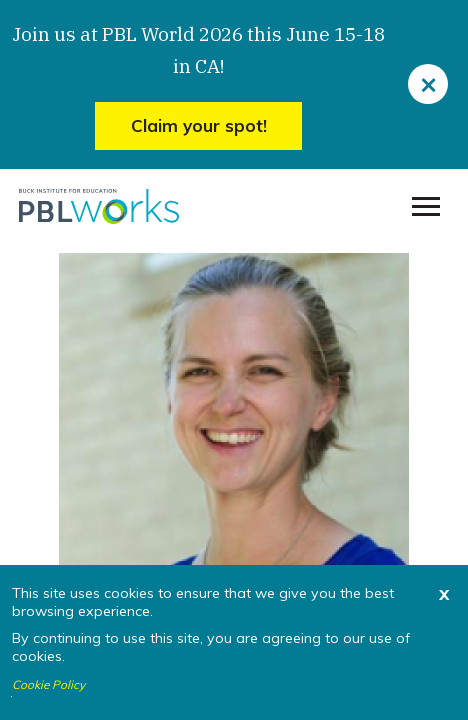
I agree (11, 696)
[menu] (426, 207)
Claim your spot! (199, 125)
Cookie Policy (48, 685)
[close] (428, 84)
